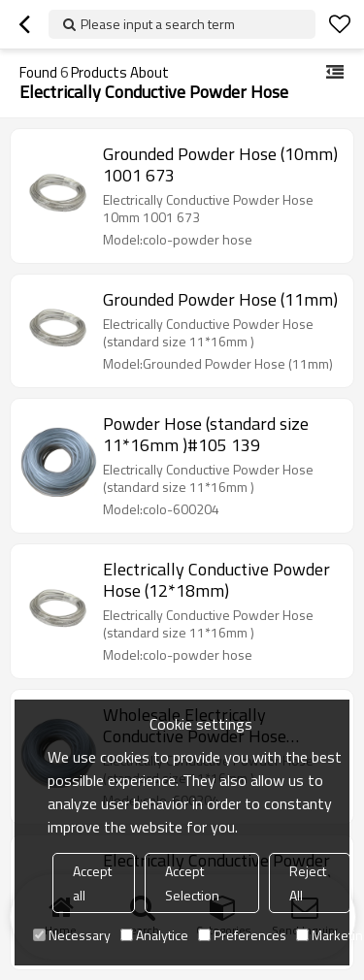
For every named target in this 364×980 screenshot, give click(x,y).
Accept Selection (192, 883)
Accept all (92, 883)
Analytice (154, 935)
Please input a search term (158, 24)
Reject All (308, 883)
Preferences (242, 935)
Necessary (72, 935)
